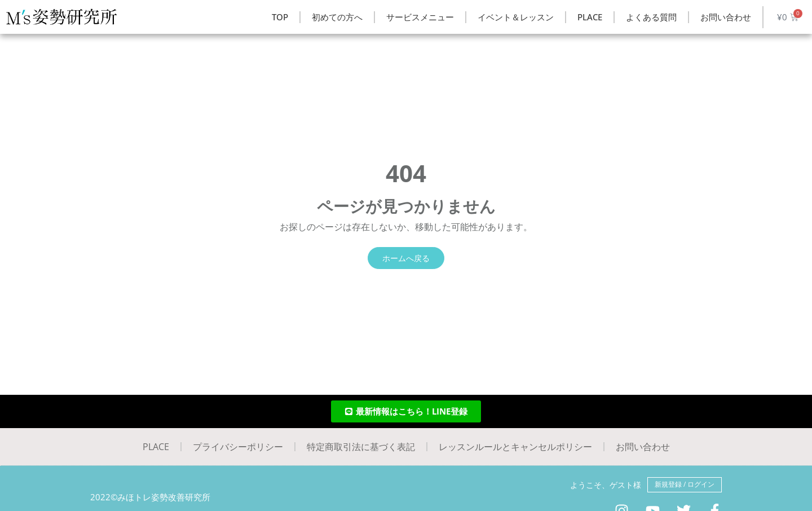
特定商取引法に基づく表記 (361, 447)
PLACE (590, 17)
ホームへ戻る (406, 258)
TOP (280, 17)
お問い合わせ (726, 17)
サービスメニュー (420, 17)
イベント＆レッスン (516, 17)
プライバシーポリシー (238, 447)
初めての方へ (337, 17)
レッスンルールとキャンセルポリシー (515, 447)
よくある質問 (651, 17)
